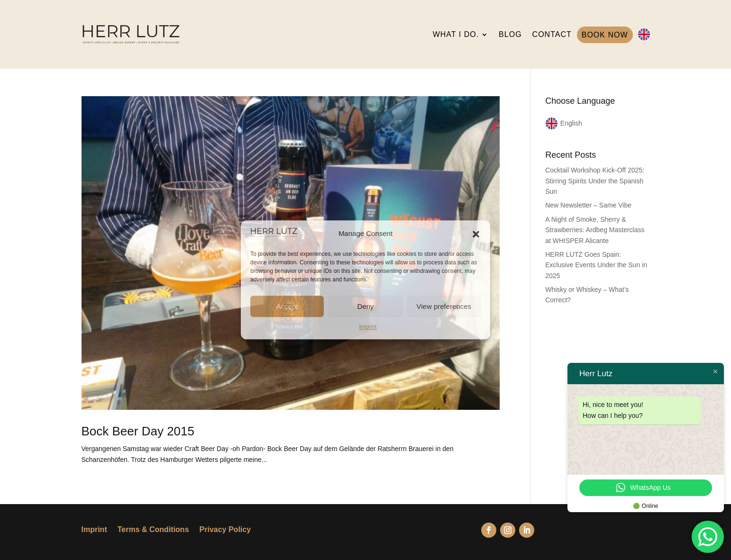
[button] (476, 234)
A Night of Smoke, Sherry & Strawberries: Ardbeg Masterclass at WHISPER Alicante (595, 230)
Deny (365, 306)
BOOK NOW (605, 35)
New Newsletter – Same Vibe (588, 205)
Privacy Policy (225, 530)
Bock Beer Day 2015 (138, 431)
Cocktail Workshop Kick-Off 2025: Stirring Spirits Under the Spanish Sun (595, 181)
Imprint (368, 327)
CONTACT (552, 34)
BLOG (510, 34)
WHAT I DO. (456, 34)
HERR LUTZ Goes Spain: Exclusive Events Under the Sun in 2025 (596, 265)
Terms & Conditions (153, 530)
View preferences (444, 306)
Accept (287, 306)
